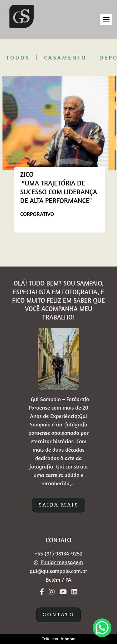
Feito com (58, 639)
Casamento (65, 57)
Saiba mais (58, 505)
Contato (58, 615)
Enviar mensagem (62, 562)
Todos (18, 57)
